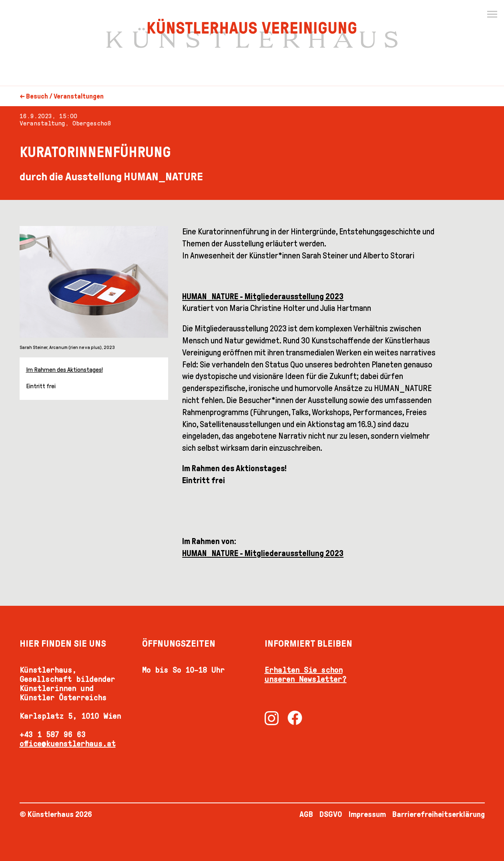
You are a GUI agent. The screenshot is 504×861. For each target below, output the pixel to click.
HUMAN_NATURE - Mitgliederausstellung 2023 (263, 553)
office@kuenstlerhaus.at (68, 744)
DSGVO (331, 814)
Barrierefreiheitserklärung (439, 814)
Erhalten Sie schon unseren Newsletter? (306, 674)
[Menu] (492, 14)
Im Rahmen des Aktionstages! (64, 370)
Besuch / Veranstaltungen (65, 96)
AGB (306, 814)
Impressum (367, 814)
